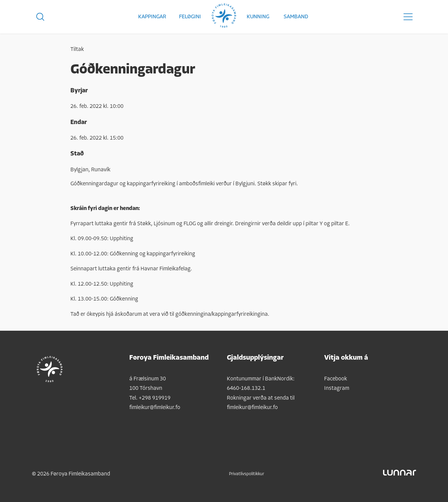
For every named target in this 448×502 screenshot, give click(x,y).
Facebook (336, 379)
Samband (296, 17)
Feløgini (190, 17)
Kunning (258, 17)
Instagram (337, 388)
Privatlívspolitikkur (247, 474)
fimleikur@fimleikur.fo (155, 408)
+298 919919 (155, 398)
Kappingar (152, 17)
